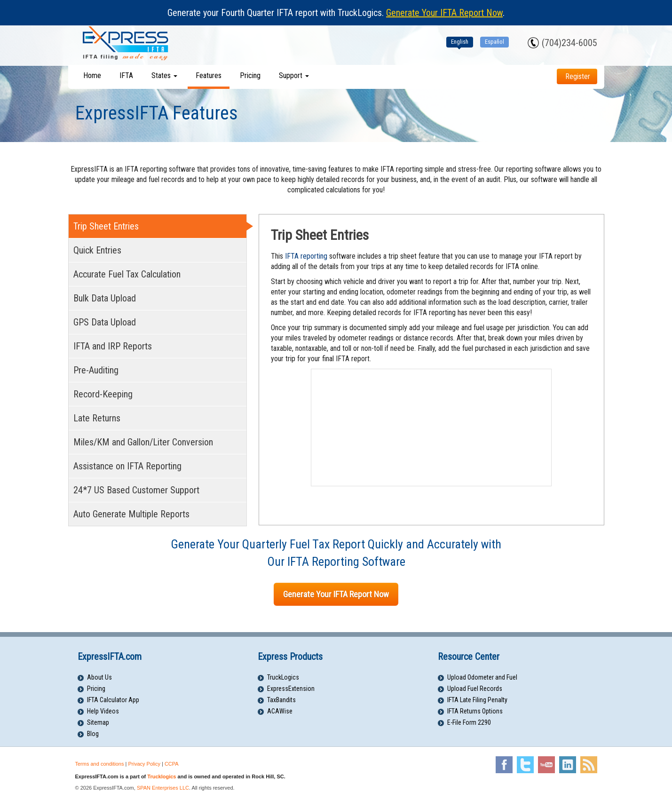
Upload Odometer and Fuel (482, 677)
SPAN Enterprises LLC (163, 788)
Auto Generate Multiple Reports (131, 514)
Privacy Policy (144, 764)
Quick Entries (97, 250)
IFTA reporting (306, 256)
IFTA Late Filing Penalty (477, 700)
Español (494, 42)
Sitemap (98, 722)
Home (92, 75)
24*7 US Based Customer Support (136, 490)
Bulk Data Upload (105, 298)
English (460, 42)
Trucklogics (162, 776)
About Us (99, 677)
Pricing (250, 75)
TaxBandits (281, 700)
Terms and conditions (100, 764)
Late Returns (97, 418)
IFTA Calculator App (113, 700)
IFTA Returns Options (475, 711)
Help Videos (103, 711)
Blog (93, 734)
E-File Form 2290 (469, 722)
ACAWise (280, 711)
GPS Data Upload (105, 322)
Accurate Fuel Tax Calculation (127, 274)
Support (294, 75)
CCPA (172, 764)
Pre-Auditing (96, 370)
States (164, 75)
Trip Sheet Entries (106, 226)
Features (209, 75)
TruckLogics (283, 677)
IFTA (126, 75)
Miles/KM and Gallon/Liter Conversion (143, 442)
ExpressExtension (291, 689)
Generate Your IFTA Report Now (444, 13)
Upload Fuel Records (475, 689)
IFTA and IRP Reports (113, 346)
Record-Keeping (103, 394)
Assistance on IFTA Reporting (127, 466)
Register (578, 76)
